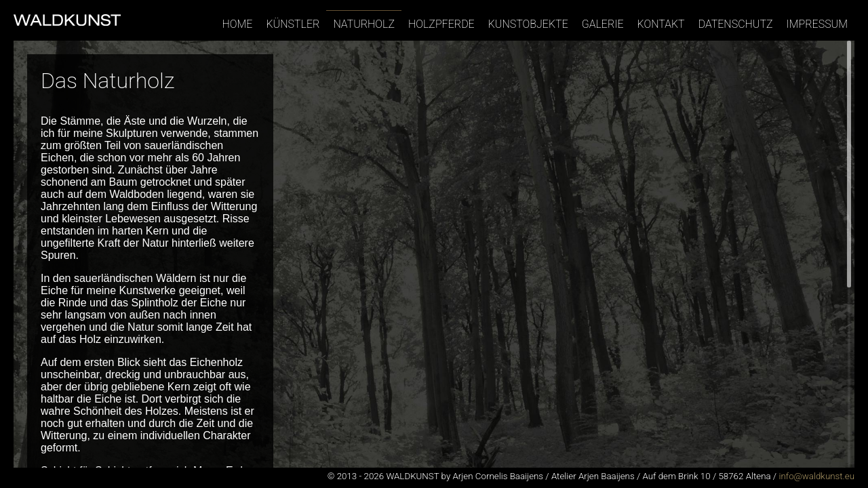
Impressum (817, 24)
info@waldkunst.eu (816, 476)
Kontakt (661, 24)
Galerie (603, 24)
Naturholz (364, 24)
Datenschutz (736, 24)
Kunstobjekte (528, 24)
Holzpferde (441, 24)
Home (238, 24)
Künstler (293, 24)
